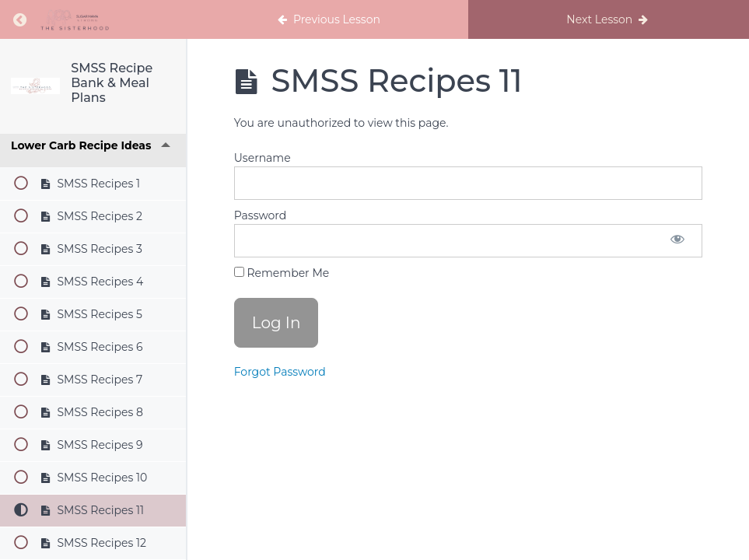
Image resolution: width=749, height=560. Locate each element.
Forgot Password (280, 372)
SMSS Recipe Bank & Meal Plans (112, 83)
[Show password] (677, 241)
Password (260, 215)
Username (262, 158)
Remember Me (282, 273)
